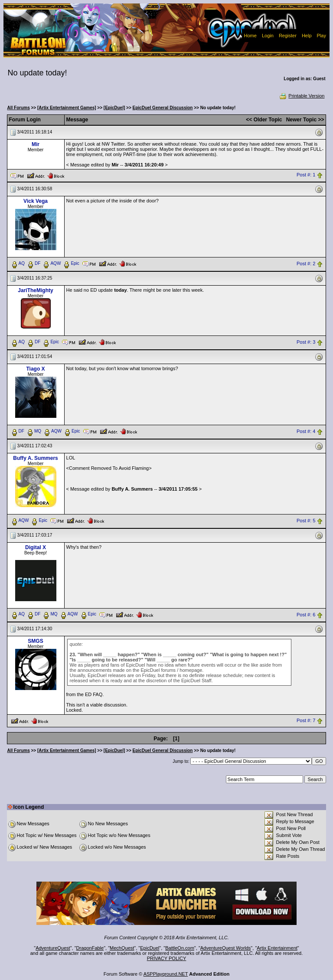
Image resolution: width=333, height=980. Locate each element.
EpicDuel (150, 948)
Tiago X (35, 369)
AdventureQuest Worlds (226, 948)
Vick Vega (36, 201)
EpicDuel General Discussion (163, 108)
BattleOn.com (180, 948)
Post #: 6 (306, 615)
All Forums (19, 108)
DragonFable (90, 948)
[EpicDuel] (114, 108)
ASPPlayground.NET (166, 974)
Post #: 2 (306, 264)
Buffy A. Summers (36, 458)
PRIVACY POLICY (167, 958)
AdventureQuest (53, 948)
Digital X (36, 547)
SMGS (35, 641)
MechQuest (122, 948)
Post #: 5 (306, 521)
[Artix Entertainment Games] (67, 108)
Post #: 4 (306, 431)
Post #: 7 (306, 720)
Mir (36, 144)
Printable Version (302, 96)
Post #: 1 (306, 175)
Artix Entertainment (277, 948)
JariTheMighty (35, 290)
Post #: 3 (306, 342)
